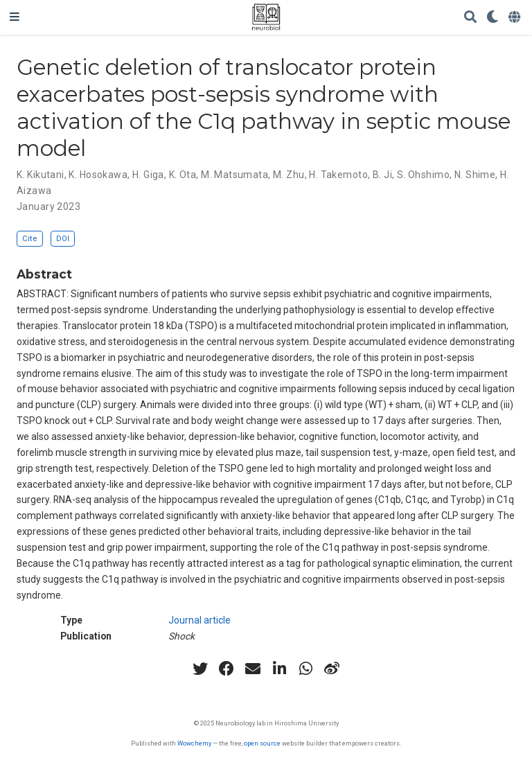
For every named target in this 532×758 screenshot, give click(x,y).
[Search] (470, 18)
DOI (63, 239)
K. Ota (183, 175)
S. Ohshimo (423, 175)
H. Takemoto (338, 175)
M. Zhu (289, 175)
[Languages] (515, 18)
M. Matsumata (234, 175)
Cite (30, 239)
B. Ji (382, 175)
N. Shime (475, 175)
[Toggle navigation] (15, 17)
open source (262, 743)
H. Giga (148, 175)
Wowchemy (194, 743)
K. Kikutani (41, 175)
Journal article (199, 620)
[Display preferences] (493, 18)
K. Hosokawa (98, 175)
